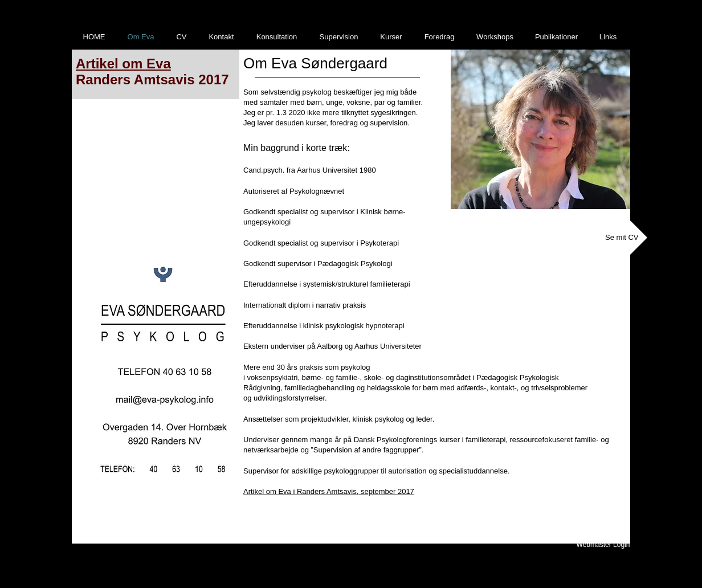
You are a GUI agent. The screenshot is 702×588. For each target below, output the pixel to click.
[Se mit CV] (622, 238)
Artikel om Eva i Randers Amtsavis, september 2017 (329, 491)
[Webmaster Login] (603, 545)
